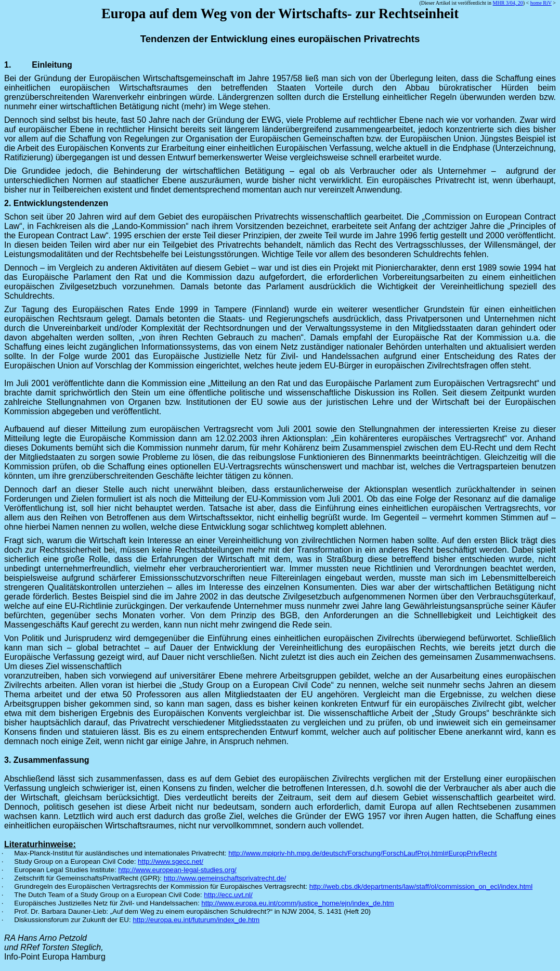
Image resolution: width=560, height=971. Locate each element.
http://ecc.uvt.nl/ (228, 895)
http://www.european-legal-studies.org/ (177, 870)
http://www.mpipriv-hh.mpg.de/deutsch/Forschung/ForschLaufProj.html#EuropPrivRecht (362, 853)
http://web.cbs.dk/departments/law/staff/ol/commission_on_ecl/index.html (421, 886)
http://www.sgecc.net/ (171, 861)
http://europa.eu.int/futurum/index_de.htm (196, 920)
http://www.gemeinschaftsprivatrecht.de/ (225, 878)
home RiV (541, 3)
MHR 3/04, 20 (508, 3)
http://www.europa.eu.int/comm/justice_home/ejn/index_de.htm (297, 903)
